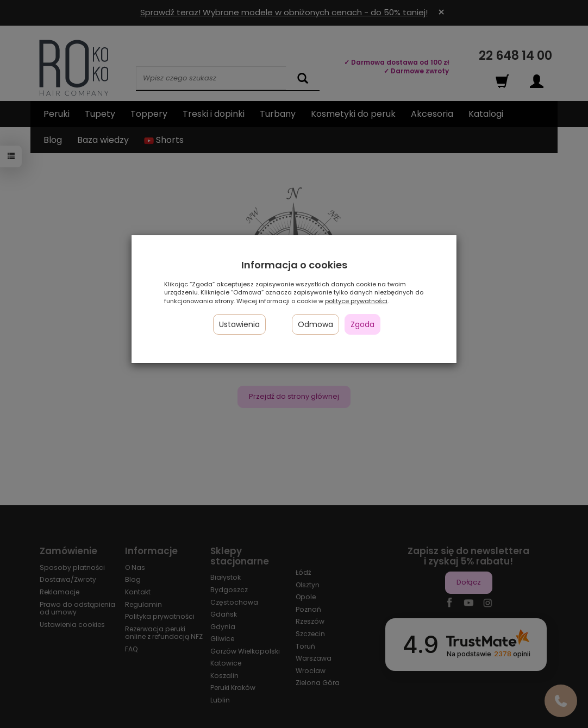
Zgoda (362, 324)
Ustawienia (239, 324)
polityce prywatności (356, 301)
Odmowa (315, 324)
